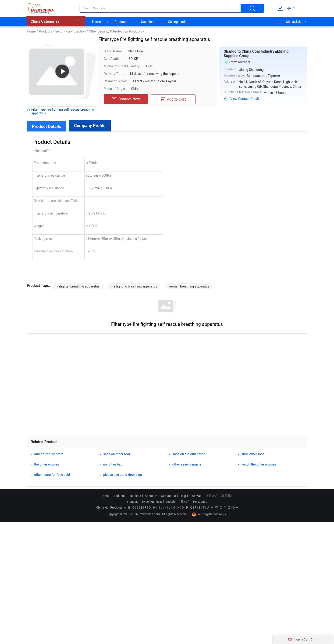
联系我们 (227, 496)
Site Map (196, 496)
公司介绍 (211, 496)
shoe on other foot (117, 454)
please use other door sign (123, 475)
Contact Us (168, 496)
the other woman (46, 464)
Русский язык (152, 502)
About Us (151, 496)
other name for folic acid (52, 475)
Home (96, 22)
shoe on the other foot (188, 454)
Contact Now (126, 99)
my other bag (113, 464)
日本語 (185, 502)
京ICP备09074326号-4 (210, 514)
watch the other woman (259, 464)
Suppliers (148, 22)
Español (171, 502)
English (293, 22)
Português (200, 502)
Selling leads (177, 22)
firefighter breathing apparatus (78, 286)
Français (133, 502)
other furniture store (49, 454)
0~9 (235, 508)
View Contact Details (245, 99)
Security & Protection (70, 31)
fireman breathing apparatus (189, 286)
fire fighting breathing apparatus (134, 286)
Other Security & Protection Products (115, 31)
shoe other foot (253, 454)
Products (121, 22)
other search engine (187, 464)
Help (183, 496)
